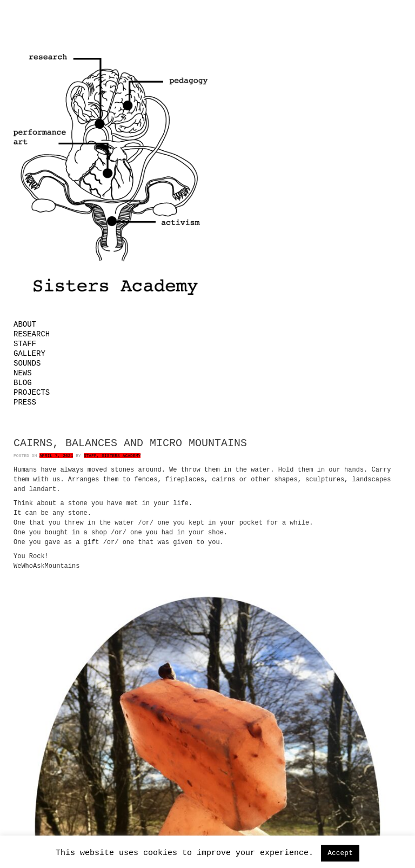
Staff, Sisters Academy (112, 456)
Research (32, 334)
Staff (25, 344)
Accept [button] (340, 853)
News (23, 373)
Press (25, 402)
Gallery (29, 354)
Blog (23, 383)
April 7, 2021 (56, 456)
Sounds (27, 363)
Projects (32, 393)
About (25, 324)
